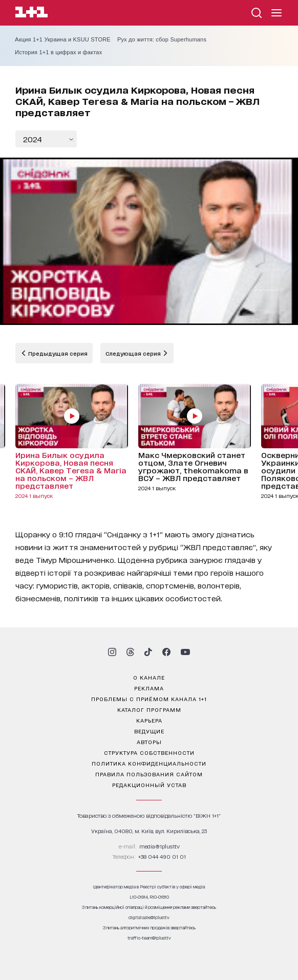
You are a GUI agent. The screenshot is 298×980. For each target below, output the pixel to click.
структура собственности (149, 752)
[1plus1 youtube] (185, 652)
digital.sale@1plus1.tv (149, 917)
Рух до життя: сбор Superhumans (162, 39)
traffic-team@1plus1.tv (149, 938)
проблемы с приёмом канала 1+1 (149, 699)
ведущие (149, 731)
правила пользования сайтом (149, 774)
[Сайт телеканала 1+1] (31, 14)
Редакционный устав (149, 785)
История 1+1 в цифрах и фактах (58, 52)
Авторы (149, 742)
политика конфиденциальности (149, 763)
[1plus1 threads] (130, 652)
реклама (149, 688)
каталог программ (149, 709)
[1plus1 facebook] (166, 652)
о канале (149, 677)
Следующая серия (134, 353)
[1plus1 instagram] (112, 652)
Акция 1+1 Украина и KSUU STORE (63, 39)
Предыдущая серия (57, 353)
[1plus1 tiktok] (148, 652)
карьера (149, 720)
